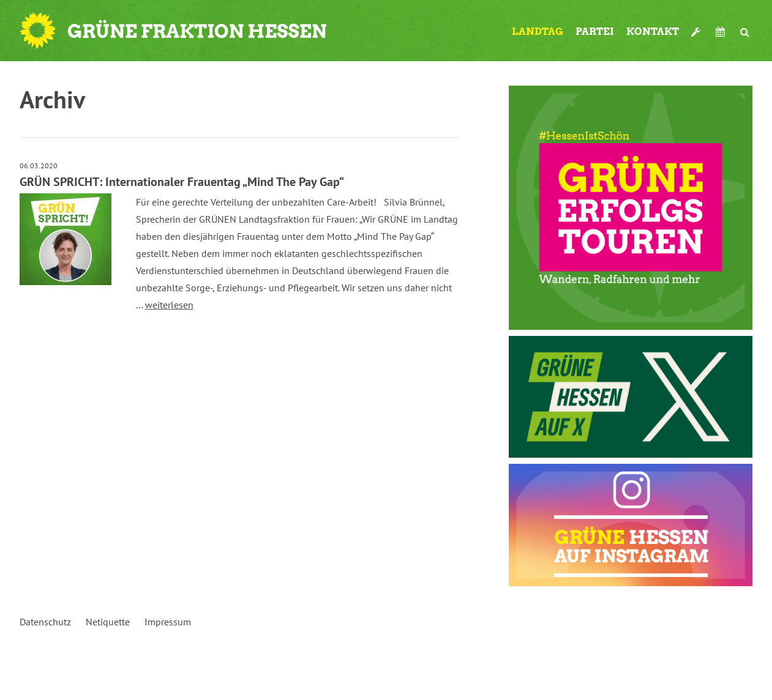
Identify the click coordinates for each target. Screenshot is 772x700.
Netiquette (108, 622)
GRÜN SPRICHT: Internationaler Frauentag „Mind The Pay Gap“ (182, 182)
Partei (595, 32)
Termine (722, 32)
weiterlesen (169, 305)
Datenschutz (45, 622)
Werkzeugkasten (697, 32)
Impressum (168, 622)
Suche (745, 32)
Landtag (538, 32)
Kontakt (653, 32)
